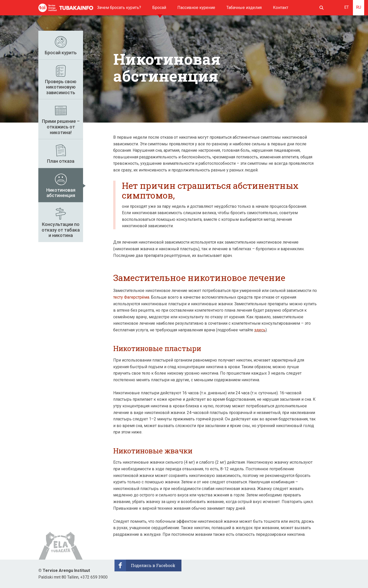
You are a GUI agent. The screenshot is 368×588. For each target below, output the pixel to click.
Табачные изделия (244, 8)
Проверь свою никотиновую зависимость (61, 87)
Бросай (159, 8)
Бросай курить (61, 53)
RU (359, 7)
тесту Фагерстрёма (131, 297)
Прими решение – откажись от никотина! (61, 127)
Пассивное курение (196, 8)
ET (347, 7)
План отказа (61, 161)
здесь (260, 330)
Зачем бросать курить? (119, 8)
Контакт (281, 8)
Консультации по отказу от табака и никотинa (61, 230)
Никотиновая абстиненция (61, 193)
